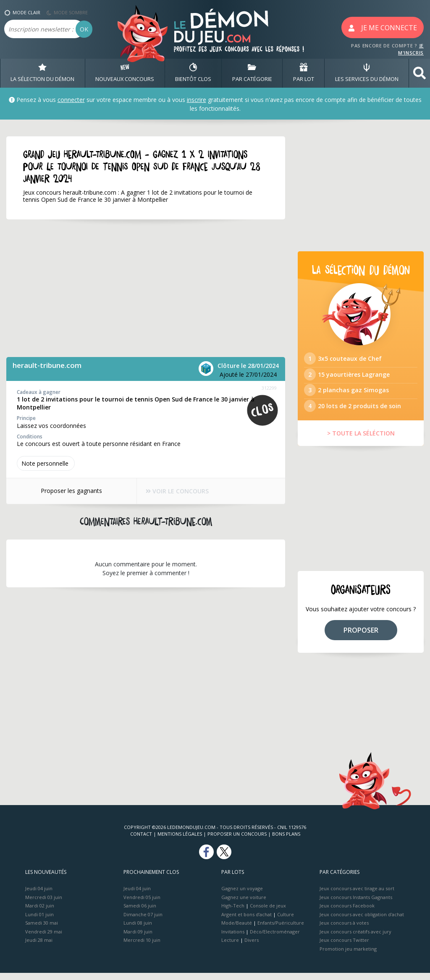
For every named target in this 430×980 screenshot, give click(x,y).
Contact (141, 841)
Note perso (46, 463)
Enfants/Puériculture (281, 930)
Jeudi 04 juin (39, 895)
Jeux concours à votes (344, 930)
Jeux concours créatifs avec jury (355, 938)
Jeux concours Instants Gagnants (356, 904)
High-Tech (233, 913)
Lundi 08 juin (138, 930)
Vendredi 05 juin (142, 904)
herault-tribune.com (47, 365)
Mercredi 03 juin (44, 904)
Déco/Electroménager (275, 938)
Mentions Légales (180, 841)
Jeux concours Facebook (347, 913)
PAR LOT (304, 73)
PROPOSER (361, 637)
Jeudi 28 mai (39, 947)
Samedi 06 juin (140, 913)
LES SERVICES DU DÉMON (367, 73)
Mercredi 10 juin (142, 947)
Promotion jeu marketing (348, 955)
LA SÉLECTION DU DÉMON (42, 73)
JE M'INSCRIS (411, 49)
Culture (286, 921)
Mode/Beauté (237, 930)
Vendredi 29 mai (44, 938)
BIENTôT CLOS (193, 73)
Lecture (230, 947)
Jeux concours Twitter (344, 947)
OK (84, 29)
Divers (252, 947)
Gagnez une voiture (244, 904)
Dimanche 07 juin (143, 921)
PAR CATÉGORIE (252, 73)
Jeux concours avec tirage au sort (357, 895)
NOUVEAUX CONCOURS (125, 73)
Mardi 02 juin (40, 913)
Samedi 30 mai (42, 930)
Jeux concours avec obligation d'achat (362, 921)
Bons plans (286, 841)
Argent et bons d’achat (246, 921)
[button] (420, 73)
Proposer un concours (237, 841)
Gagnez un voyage (242, 895)
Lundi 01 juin (39, 921)
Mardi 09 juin (138, 938)
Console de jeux (268, 913)
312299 (269, 388)
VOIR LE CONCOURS (178, 491)
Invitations (233, 938)
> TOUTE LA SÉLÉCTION (361, 440)
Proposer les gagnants (69, 491)
